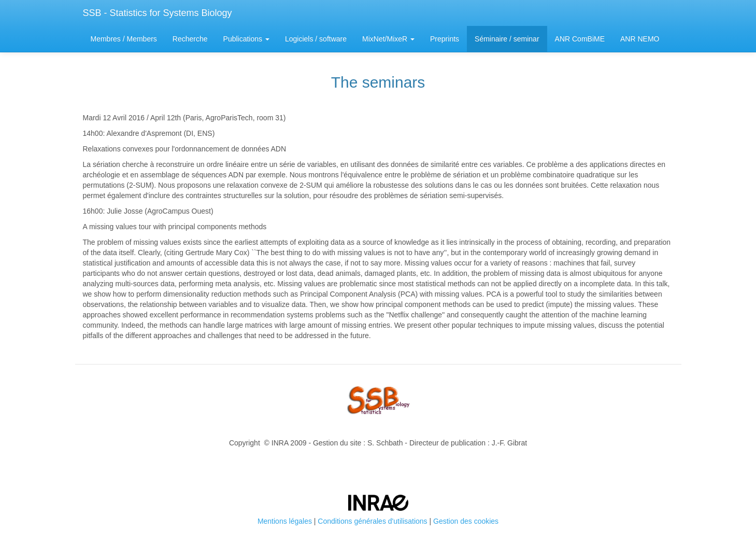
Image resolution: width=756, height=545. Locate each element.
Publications (246, 39)
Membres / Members (124, 39)
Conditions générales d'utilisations (372, 521)
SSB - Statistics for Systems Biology (158, 13)
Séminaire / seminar (507, 39)
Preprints (445, 39)
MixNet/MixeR (388, 39)
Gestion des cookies (466, 521)
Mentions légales (285, 521)
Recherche (190, 39)
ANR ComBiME (580, 39)
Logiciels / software (316, 39)
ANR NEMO (640, 39)
